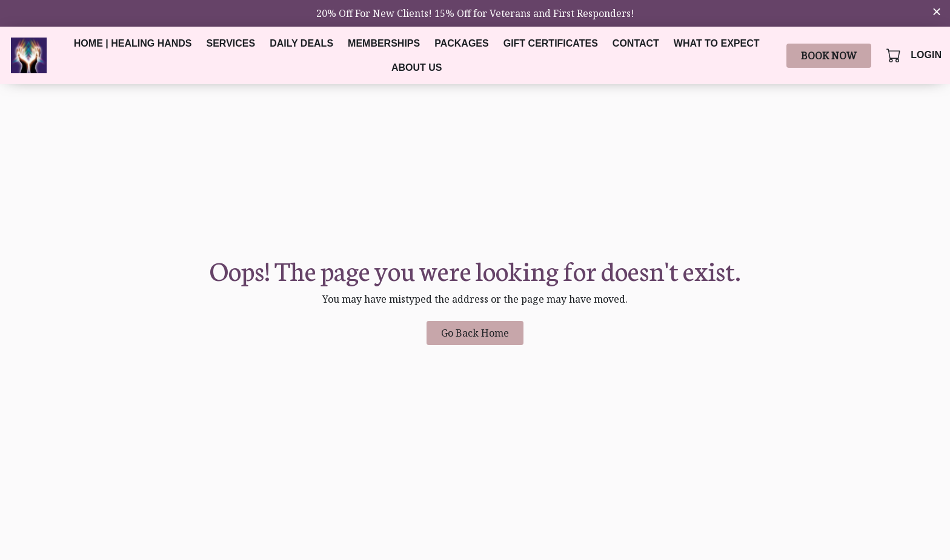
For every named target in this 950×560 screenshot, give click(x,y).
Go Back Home (475, 333)
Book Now (829, 56)
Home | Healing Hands (133, 43)
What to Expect (717, 43)
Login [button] (926, 55)
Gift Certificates (551, 43)
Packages (462, 43)
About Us (417, 68)
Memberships (384, 43)
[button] (895, 55)
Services (231, 43)
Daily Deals (301, 43)
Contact (636, 43)
